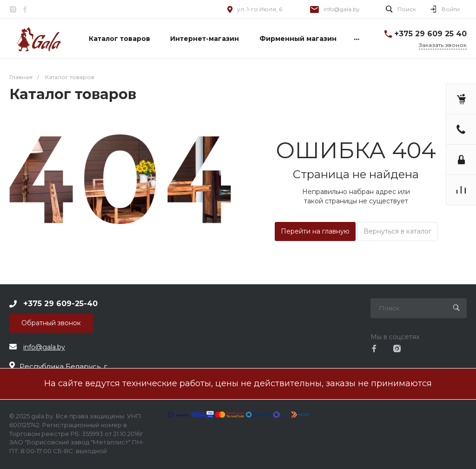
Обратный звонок (51, 323)
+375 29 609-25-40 (60, 303)
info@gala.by (342, 9)
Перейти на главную (315, 231)
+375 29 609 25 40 (430, 34)
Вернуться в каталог (397, 231)
